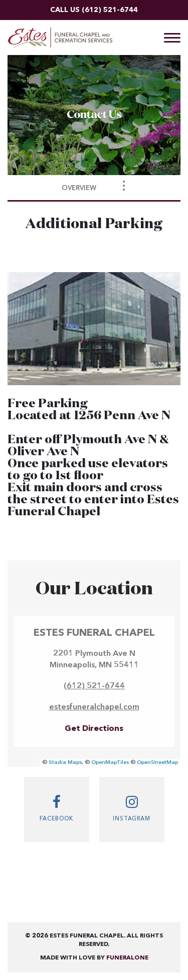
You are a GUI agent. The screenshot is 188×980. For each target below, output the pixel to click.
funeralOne (127, 958)
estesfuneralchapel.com (94, 707)
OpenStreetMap (157, 763)
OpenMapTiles (110, 763)
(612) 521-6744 (110, 10)
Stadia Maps (65, 763)
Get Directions (94, 729)
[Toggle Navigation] (124, 186)
